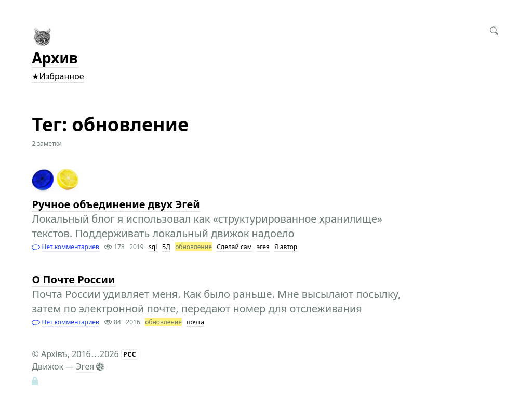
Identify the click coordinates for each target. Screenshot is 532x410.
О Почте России (73, 279)
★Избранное (58, 76)
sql (153, 247)
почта (195, 322)
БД (166, 247)
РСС (130, 354)
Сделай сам (234, 247)
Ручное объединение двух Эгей (116, 204)
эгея (263, 247)
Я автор (286, 247)
